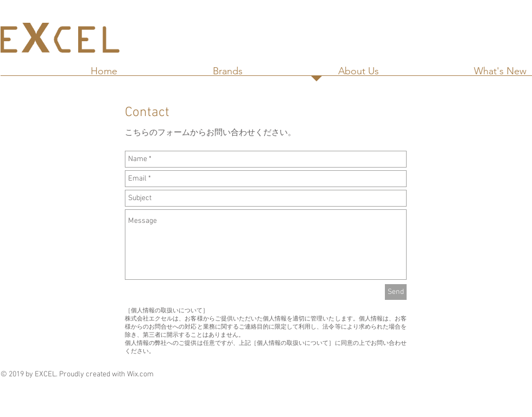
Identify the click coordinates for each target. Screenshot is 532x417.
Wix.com (140, 374)
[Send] (396, 292)
